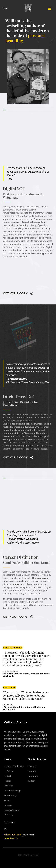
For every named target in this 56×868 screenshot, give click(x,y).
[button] (49, 9)
